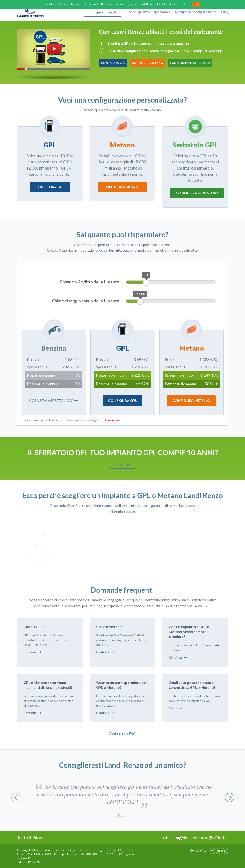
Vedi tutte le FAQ (122, 734)
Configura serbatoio (197, 193)
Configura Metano (147, 63)
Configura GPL (113, 63)
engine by (174, 838)
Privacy (38, 838)
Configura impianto (103, 12)
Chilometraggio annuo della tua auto (86, 301)
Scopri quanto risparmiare (148, 12)
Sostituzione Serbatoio (190, 63)
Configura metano (122, 187)
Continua (32, 652)
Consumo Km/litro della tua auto (89, 282)
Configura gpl (50, 187)
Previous (16, 798)
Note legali (24, 838)
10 (153, 824)
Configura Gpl (122, 400)
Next (229, 798)
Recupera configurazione (196, 12)
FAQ (225, 12)
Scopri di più (122, 464)
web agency (200, 838)
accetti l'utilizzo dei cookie (149, 4)
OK (196, 4)
